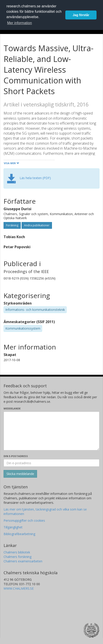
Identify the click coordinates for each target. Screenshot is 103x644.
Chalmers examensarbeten (23, 561)
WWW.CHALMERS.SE (19, 588)
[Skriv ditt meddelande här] (51, 431)
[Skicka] (20, 474)
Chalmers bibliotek (17, 552)
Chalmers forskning (18, 557)
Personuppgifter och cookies (24, 520)
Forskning (12, 225)
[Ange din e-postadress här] (51, 463)
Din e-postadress (16, 456)
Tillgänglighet (13, 527)
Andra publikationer (37, 225)
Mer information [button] (20, 23)
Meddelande (12, 408)
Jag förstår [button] (81, 15)
